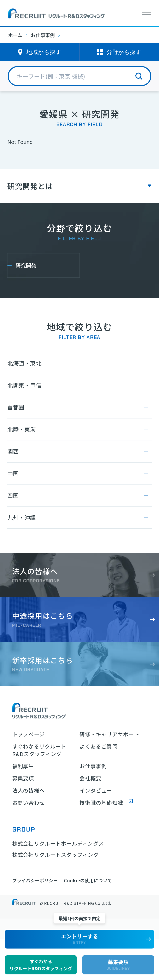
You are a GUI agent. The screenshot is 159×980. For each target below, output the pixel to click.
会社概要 (90, 778)
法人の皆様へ (29, 790)
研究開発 (26, 265)
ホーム (15, 35)
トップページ (28, 734)
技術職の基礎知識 (101, 803)
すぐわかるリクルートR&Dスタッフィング (39, 750)
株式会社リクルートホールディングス (58, 843)
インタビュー (96, 790)
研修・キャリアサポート (109, 734)
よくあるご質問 (99, 746)
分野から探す (124, 52)
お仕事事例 (43, 35)
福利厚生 (23, 766)
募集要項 (23, 778)
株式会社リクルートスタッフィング (55, 855)
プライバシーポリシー (35, 880)
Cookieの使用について (88, 880)
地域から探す (44, 52)
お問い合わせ (29, 803)
